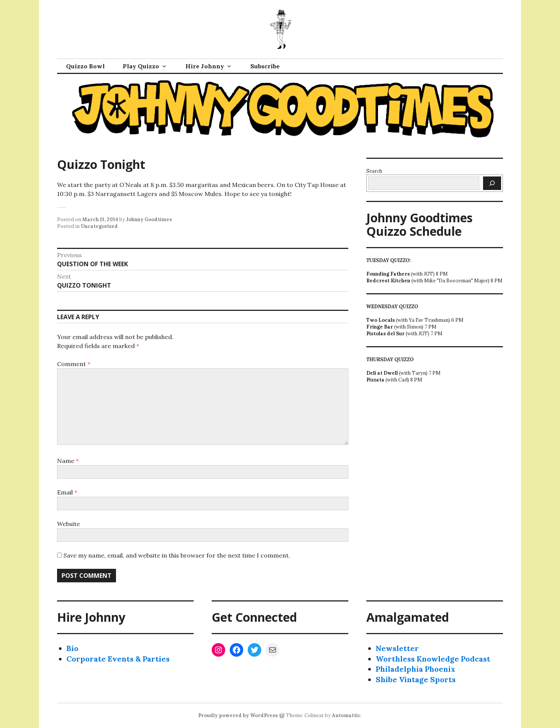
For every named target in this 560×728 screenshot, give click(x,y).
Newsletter (397, 648)
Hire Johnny (205, 66)
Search (374, 171)
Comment (74, 364)
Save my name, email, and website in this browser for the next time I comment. (177, 555)
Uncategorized (99, 226)
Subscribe (265, 66)
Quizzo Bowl (85, 66)
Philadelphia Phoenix (415, 669)
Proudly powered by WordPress (238, 715)
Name (68, 461)
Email (67, 492)
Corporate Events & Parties (118, 659)
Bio (72, 648)
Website (68, 524)
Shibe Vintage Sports (416, 679)
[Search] (492, 183)
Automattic (346, 715)
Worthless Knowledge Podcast (433, 659)
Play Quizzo (141, 66)
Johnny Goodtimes (149, 219)
